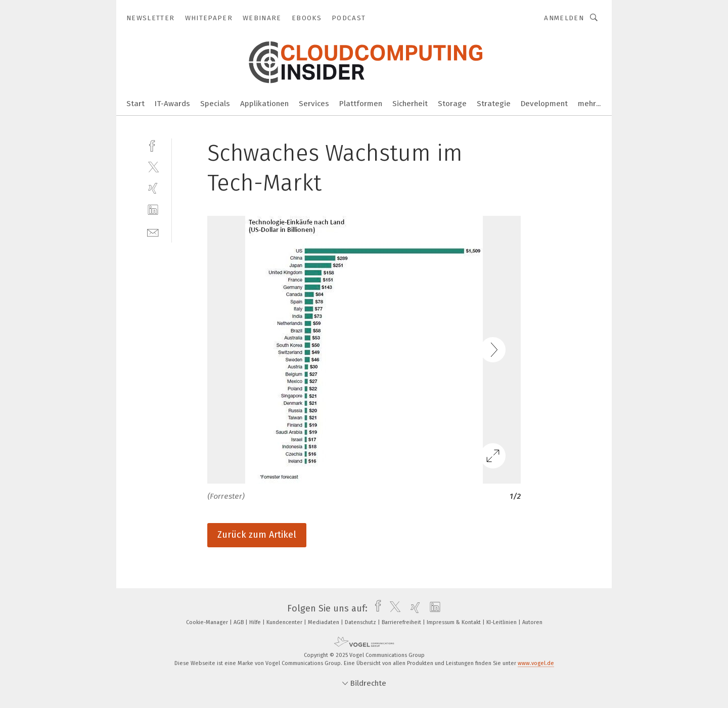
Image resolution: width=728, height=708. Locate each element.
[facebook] (153, 145)
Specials (215, 104)
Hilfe (256, 622)
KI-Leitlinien (502, 622)
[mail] (153, 232)
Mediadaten (324, 622)
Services (314, 104)
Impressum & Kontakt (454, 622)
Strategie (494, 104)
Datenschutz (361, 622)
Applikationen (264, 104)
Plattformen (361, 104)
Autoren (532, 622)
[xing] (153, 188)
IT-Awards (172, 104)
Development (544, 104)
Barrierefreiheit (402, 622)
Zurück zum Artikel (257, 535)
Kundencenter (285, 622)
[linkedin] (153, 210)
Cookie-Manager (208, 622)
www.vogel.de (536, 663)
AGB (239, 622)
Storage (452, 104)
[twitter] (153, 167)
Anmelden (564, 18)
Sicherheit (410, 104)
